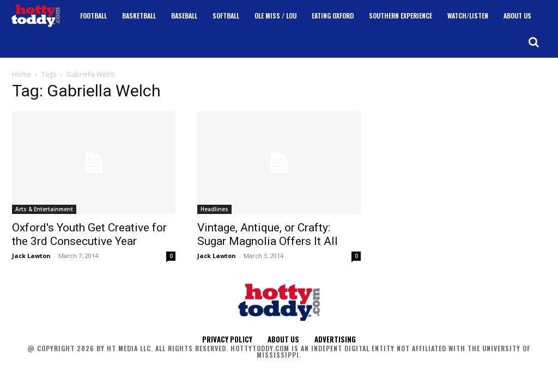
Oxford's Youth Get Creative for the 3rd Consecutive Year (89, 234)
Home (22, 74)
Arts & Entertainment (44, 209)
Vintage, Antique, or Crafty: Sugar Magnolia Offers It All (268, 234)
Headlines (214, 209)
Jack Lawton (31, 256)
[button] (533, 42)
